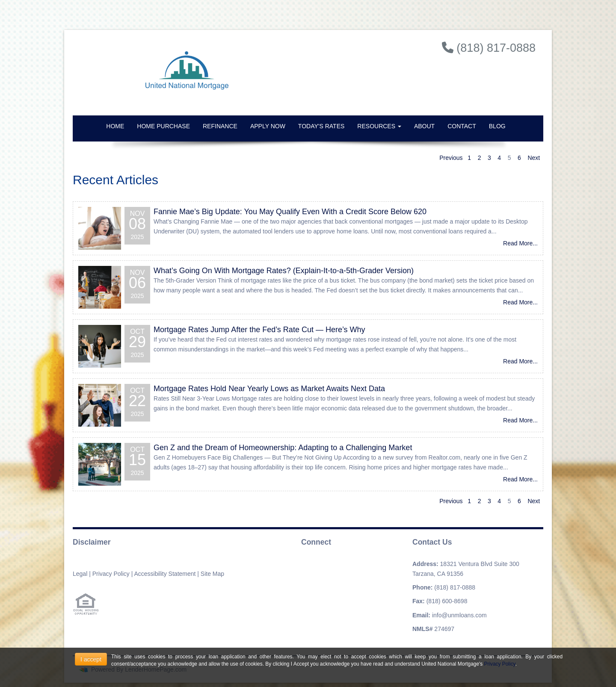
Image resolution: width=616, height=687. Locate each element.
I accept (91, 659)
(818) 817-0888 (455, 587)
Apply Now (268, 126)
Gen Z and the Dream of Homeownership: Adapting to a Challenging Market (283, 448)
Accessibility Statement (165, 574)
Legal (80, 574)
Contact (462, 126)
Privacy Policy (111, 574)
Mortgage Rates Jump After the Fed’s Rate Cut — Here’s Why (259, 330)
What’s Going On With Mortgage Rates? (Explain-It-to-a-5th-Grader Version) (284, 271)
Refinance (220, 126)
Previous (451, 158)
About (424, 126)
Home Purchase (163, 126)
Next (534, 158)
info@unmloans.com (459, 615)
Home (115, 126)
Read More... (520, 243)
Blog (497, 126)
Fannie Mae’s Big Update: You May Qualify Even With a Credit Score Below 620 (290, 212)
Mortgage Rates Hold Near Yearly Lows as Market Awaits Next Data (269, 389)
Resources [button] (379, 126)
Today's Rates (321, 126)
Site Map (212, 574)
